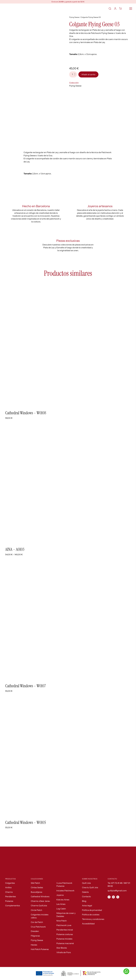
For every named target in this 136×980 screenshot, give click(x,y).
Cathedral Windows (40, 897)
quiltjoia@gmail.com (117, 891)
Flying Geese (74, 17)
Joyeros (60, 895)
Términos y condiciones (93, 919)
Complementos (13, 906)
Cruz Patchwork (38, 927)
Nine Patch (62, 921)
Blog (84, 901)
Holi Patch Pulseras (40, 949)
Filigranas (35, 936)
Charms (9, 892)
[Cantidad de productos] (73, 74)
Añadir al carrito (88, 74)
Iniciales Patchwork (65, 891)
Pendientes (11, 897)
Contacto (86, 897)
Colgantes (10, 883)
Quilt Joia (86, 883)
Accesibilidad (88, 924)
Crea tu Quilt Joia (90, 887)
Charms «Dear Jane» (40, 901)
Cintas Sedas (37, 887)
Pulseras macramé (65, 943)
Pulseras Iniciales (64, 939)
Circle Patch (36, 910)
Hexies (34, 945)
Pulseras (9, 901)
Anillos (8, 887)
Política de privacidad (92, 910)
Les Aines (61, 904)
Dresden (35, 931)
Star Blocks (62, 948)
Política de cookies (91, 915)
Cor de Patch (37, 922)
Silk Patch (35, 883)
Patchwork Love (64, 925)
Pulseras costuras (65, 934)
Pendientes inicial (65, 930)
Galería (85, 892)
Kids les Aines (63, 900)
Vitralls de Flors (64, 952)
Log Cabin (61, 909)
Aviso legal (87, 906)
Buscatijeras (36, 892)
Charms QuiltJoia (39, 906)
